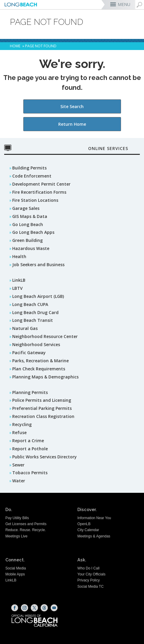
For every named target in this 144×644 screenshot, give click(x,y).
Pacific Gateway (29, 353)
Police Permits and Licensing (42, 400)
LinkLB (19, 280)
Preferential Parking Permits (42, 408)
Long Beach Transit (33, 320)
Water (19, 481)
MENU (124, 4)
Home (15, 46)
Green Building (27, 240)
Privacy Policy (89, 580)
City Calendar (88, 530)
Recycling (22, 424)
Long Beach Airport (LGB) (38, 296)
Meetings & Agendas (94, 536)
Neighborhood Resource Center (45, 336)
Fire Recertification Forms (39, 192)
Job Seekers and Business (38, 265)
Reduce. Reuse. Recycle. (26, 530)
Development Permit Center (41, 184)
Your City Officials (91, 574)
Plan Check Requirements (39, 369)
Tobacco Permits (30, 473)
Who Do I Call (88, 568)
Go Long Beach (28, 224)
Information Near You (94, 518)
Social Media (16, 568)
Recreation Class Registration (43, 416)
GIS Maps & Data (30, 216)
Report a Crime (28, 441)
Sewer (18, 465)
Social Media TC (91, 587)
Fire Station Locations (35, 200)
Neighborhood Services (36, 344)
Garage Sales (26, 208)
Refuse (19, 432)
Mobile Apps (15, 574)
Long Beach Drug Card (35, 312)
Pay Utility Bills (17, 518)
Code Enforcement (32, 176)
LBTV (17, 288)
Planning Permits (30, 392)
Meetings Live (16, 536)
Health (19, 256)
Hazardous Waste (31, 248)
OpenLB (84, 524)
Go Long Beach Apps (33, 232)
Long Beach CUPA (30, 304)
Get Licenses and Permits (26, 524)
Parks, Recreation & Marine (40, 361)
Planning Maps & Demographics (45, 377)
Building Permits (29, 168)
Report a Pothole (30, 449)
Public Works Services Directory (45, 457)
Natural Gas (25, 328)
